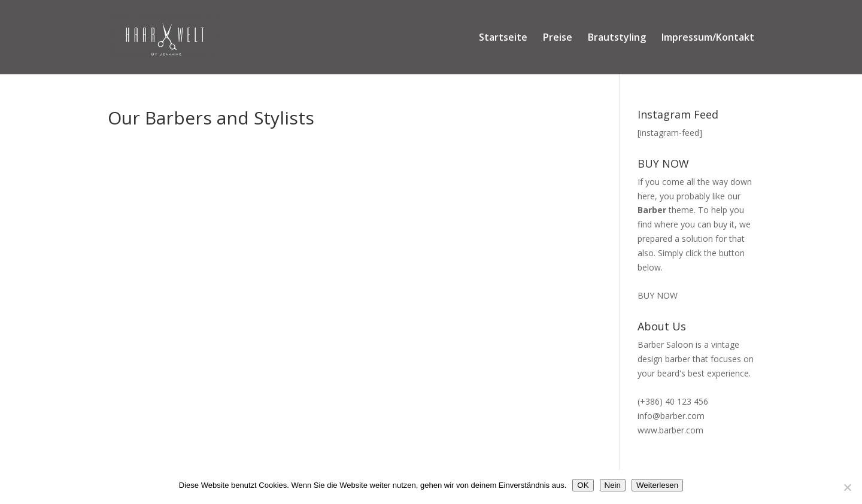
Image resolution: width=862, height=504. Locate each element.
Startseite (503, 38)
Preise (558, 38)
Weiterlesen (657, 485)
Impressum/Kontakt (708, 38)
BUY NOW (658, 295)
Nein (613, 485)
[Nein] (847, 487)
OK (583, 485)
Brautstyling (617, 38)
